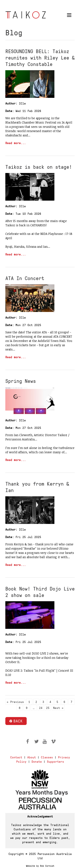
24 (41, 708)
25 (48, 708)
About (32, 757)
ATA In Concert (25, 278)
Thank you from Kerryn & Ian (37, 487)
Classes (47, 757)
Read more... (16, 143)
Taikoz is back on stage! (39, 167)
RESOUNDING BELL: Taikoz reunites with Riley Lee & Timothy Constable (40, 57)
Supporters (55, 761)
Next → (58, 708)
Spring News (21, 381)
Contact (16, 757)
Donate (37, 761)
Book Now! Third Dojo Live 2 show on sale (40, 592)
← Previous (15, 702)
